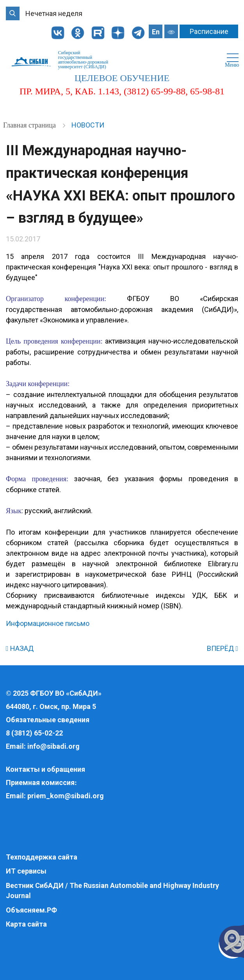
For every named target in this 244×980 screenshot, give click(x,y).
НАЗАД (20, 648)
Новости (88, 125)
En (156, 32)
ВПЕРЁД (223, 648)
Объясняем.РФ (31, 910)
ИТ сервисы (26, 871)
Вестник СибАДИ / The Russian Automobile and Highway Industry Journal (112, 891)
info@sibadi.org (53, 746)
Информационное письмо (48, 623)
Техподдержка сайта (42, 857)
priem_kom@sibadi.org (66, 796)
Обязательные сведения (48, 720)
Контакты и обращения (45, 769)
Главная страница (30, 125)
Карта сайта (26, 924)
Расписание (209, 31)
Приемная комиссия (40, 782)
